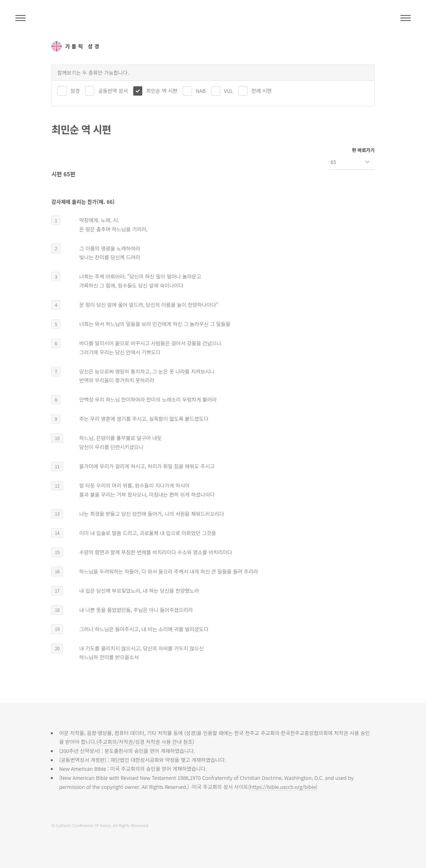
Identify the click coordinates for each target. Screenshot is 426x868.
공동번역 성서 (113, 91)
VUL (229, 91)
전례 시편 (261, 91)
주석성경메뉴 (20, 18)
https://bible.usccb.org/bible (283, 787)
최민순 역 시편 (162, 91)
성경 (75, 91)
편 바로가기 (363, 150)
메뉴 (406, 18)
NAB (201, 91)
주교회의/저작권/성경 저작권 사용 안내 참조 (145, 742)
